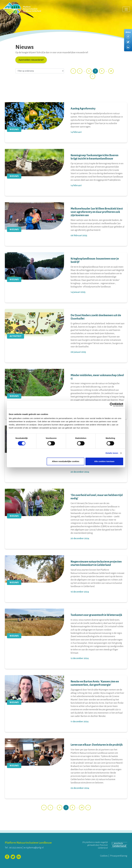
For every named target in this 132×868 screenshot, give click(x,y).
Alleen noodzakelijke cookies (66, 461)
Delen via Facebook (128, 37)
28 (111, 71)
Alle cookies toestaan (104, 461)
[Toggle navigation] (126, 9)
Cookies (104, 856)
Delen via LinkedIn (128, 47)
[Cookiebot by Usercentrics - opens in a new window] (112, 405)
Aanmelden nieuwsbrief (31, 60)
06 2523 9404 (16, 848)
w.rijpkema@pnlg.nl (34, 848)
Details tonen (112, 453)
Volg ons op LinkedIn (19, 857)
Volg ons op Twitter (13, 857)
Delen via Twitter (128, 42)
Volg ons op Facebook (7, 857)
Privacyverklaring (119, 856)
